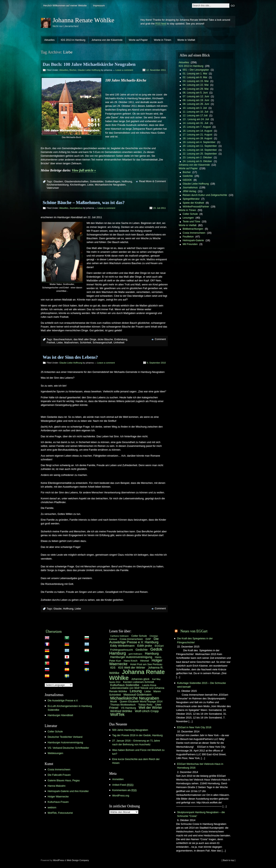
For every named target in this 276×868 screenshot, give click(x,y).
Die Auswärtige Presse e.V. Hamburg (134, 641)
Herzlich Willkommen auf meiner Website (65, 6)
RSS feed (161, 24)
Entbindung (121, 339)
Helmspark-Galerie (193, 240)
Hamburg (152, 654)
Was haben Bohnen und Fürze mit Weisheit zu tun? (138, 752)
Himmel (145, 661)
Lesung (136, 691)
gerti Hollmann (136, 654)
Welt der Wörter (150, 708)
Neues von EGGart (194, 631)
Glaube (57, 609)
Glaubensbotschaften (77, 181)
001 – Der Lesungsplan (196, 70)
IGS (113, 667)
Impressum (99, 6)
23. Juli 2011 (160, 208)
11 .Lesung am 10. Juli (195, 112)
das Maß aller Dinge (85, 339)
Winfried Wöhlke (121, 711)
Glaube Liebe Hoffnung (89, 70)
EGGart (159, 646)
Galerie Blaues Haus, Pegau (64, 780)
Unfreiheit (119, 343)
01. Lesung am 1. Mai (195, 73)
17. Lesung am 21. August (197, 135)
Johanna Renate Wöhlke (83, 20)
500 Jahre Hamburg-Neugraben (130, 730)
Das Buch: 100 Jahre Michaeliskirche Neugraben (89, 64)
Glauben (58, 181)
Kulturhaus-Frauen (58, 802)
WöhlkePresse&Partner (196, 207)
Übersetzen (54, 632)
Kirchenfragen (78, 185)
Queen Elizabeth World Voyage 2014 (141, 701)
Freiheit (51, 343)
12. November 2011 (156, 70)
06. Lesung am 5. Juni (195, 93)
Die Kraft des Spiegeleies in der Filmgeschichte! (195, 640)
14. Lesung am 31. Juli (195, 123)
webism (52, 807)
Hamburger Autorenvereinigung (65, 742)
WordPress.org (121, 796)
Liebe (90, 185)
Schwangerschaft (102, 343)
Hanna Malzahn (57, 786)
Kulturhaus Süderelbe (125, 685)
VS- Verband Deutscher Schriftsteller (68, 748)
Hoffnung (127, 181)
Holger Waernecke (58, 797)
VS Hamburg (128, 708)
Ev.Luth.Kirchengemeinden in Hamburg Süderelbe (70, 708)
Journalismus (76, 208)
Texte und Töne (191, 221)
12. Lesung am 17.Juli (195, 115)
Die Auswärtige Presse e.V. (63, 700)
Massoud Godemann (138, 694)
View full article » (84, 170)
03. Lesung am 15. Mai (196, 81)
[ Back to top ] (229, 860)
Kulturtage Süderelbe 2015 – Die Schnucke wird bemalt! (201, 685)
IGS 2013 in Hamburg (73, 40)
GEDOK (187, 180)
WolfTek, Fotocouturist (60, 813)
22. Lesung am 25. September (200, 154)
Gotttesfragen (113, 181)
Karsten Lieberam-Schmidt (139, 682)
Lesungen (188, 218)
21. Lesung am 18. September (200, 150)
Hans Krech (131, 661)
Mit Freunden (190, 244)
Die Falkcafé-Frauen (59, 775)
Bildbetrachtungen (193, 229)
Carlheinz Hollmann (119, 636)
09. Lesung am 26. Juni (196, 104)
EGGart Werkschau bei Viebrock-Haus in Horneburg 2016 (200, 766)
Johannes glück (140, 679)
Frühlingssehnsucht (122, 650)
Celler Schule (190, 214)
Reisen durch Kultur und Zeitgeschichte (205, 195)
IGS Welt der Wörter (132, 667)
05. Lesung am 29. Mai (196, 89)
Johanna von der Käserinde (107, 40)
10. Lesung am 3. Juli (195, 108)
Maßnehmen (71, 343)
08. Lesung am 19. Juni (196, 100)
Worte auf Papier (138, 40)
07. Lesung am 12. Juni (196, 96)
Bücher (73, 70)
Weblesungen (55, 753)
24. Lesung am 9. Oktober (197, 161)
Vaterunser (53, 188)
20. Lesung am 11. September (200, 146)
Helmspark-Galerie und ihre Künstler (68, 791)
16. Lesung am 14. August (197, 131)
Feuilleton (188, 237)
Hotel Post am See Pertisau (146, 664)
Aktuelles (49, 40)
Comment (160, 339)
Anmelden (118, 779)
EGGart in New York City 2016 (194, 727)
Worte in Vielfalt (186, 40)
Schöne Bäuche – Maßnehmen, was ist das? (84, 203)
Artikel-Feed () (123, 785)
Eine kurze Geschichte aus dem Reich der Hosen (136, 761)
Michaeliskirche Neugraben (110, 185)
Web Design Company (78, 860)
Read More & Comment (152, 181)
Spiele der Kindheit (193, 203)
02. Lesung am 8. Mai (195, 77)
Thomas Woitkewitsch (123, 705)
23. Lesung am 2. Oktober (197, 157)
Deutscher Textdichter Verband (65, 737)
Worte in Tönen (163, 40)
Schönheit (85, 343)
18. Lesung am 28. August (197, 138)
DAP (148, 639)
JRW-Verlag (189, 191)
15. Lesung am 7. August (197, 127)
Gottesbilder (97, 181)
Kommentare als (124, 790)
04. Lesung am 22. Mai (196, 85)
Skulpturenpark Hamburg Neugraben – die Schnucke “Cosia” (201, 814)
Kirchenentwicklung (58, 185)
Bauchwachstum (63, 339)
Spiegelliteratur (191, 199)
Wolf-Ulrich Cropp (147, 711)
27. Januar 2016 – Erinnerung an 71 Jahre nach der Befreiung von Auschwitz (136, 743)
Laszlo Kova (149, 685)
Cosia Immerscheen (194, 233)
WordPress (58, 860)
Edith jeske (145, 646)
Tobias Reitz (145, 705)
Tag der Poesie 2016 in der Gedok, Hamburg (137, 735)
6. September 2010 (156, 363)
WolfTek (117, 714)
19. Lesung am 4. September (199, 142)
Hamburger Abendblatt (60, 715)
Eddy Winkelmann (122, 646)
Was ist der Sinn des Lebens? (70, 357)
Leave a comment (124, 70)
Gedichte (188, 176)
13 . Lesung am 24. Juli (196, 119)
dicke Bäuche (105, 339)
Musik (114, 701)
